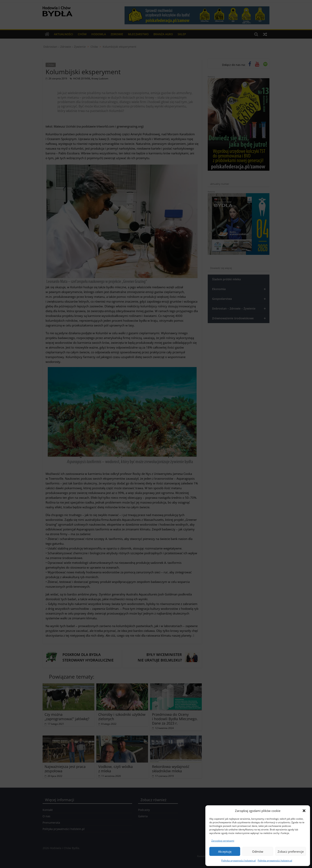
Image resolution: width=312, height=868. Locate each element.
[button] (304, 811)
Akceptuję (225, 851)
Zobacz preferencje (291, 851)
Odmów (258, 851)
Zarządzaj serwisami (223, 841)
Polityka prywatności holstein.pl (238, 861)
